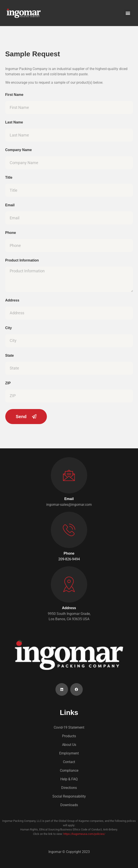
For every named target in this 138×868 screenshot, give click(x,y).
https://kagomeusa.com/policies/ (84, 834)
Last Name (14, 122)
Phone (11, 233)
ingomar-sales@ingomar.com (69, 505)
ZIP (8, 383)
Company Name (19, 150)
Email (10, 205)
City (9, 328)
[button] (128, 13)
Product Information (22, 260)
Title (9, 178)
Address (12, 300)
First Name (14, 95)
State (10, 356)
